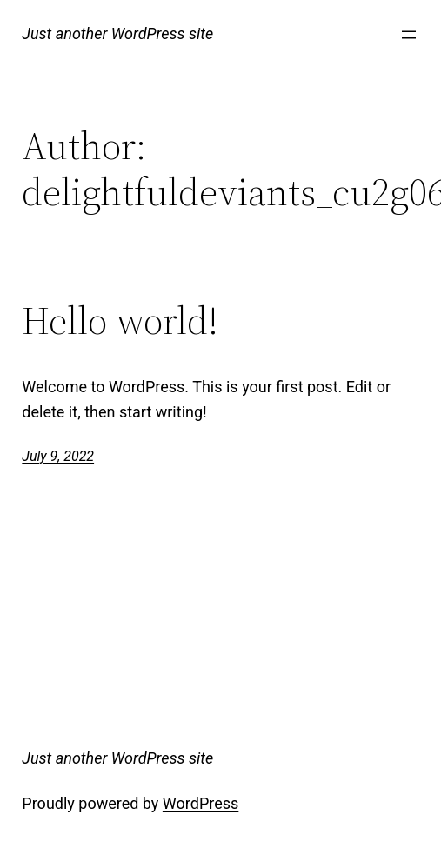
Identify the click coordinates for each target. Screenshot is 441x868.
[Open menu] (409, 35)
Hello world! (120, 321)
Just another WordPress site (117, 33)
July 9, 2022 (58, 456)
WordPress (200, 803)
